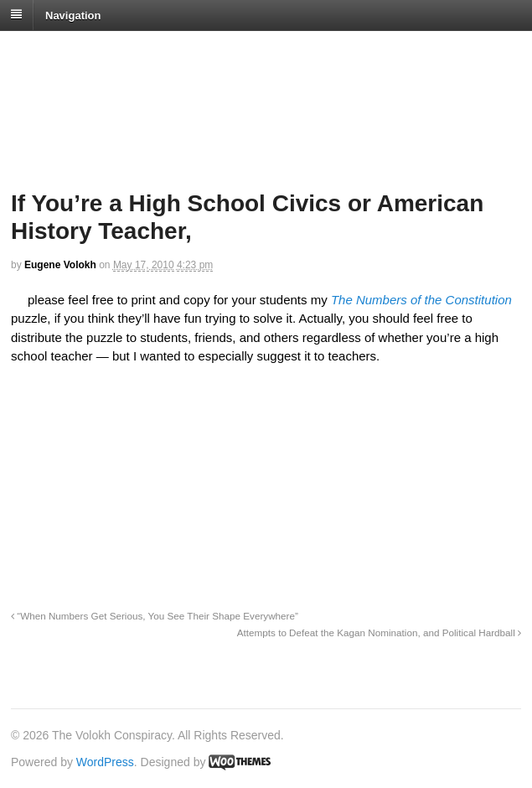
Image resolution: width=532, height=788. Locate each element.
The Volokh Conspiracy (129, 52)
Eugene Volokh (60, 265)
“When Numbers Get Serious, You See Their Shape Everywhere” (155, 616)
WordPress (105, 762)
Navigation (73, 15)
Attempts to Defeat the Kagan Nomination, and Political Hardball (379, 632)
